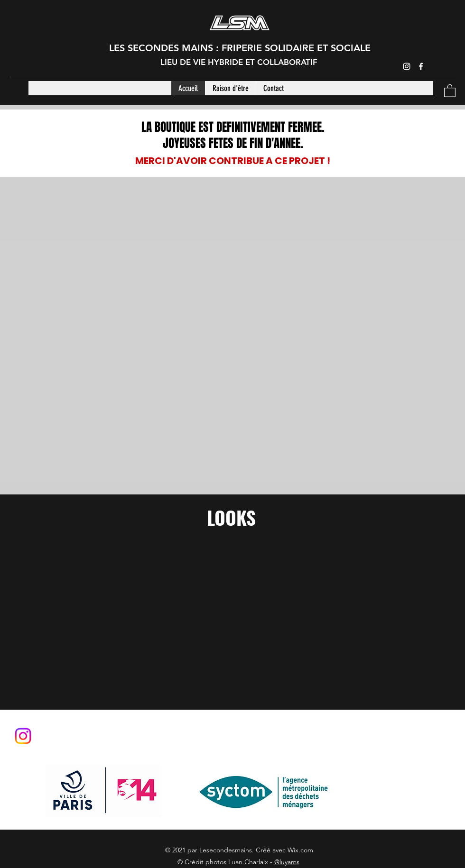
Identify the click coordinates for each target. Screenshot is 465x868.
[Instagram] (407, 66)
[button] (450, 90)
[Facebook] (421, 66)
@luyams (287, 862)
